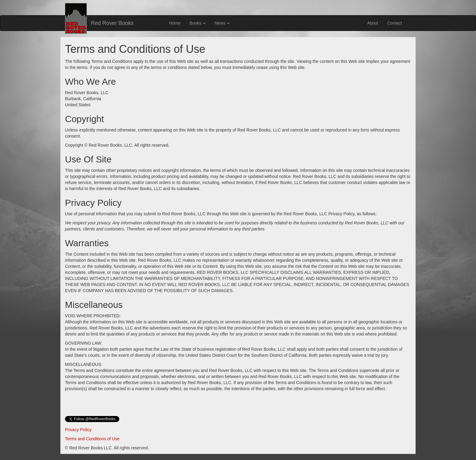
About (373, 23)
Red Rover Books (112, 23)
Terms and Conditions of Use (92, 439)
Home (175, 23)
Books (197, 23)
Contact (395, 23)
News (222, 23)
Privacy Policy (78, 430)
